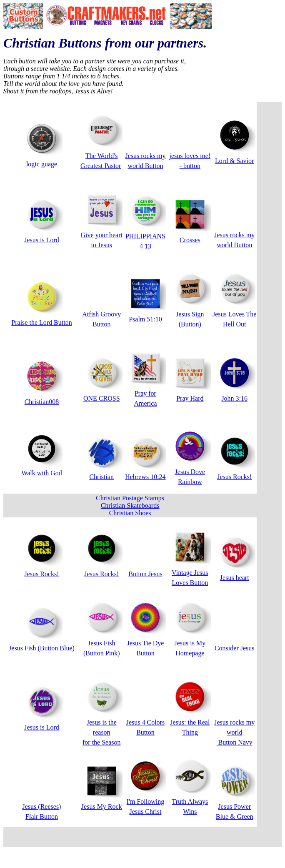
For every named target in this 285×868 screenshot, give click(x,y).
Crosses (190, 240)
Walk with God (41, 473)
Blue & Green (235, 817)
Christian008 (42, 402)
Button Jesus (145, 574)
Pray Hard (190, 398)
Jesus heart (235, 578)
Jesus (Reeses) (42, 807)
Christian (101, 477)
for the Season (102, 742)
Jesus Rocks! (234, 477)
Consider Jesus (235, 648)
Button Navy (235, 742)
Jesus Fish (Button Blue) (42, 648)
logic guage (42, 164)
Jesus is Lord (42, 240)
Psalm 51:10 (145, 319)
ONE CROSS (102, 398)
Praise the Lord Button (41, 322)
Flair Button (42, 817)
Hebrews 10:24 (145, 477)
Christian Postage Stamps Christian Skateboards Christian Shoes (130, 505)
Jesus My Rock (102, 807)
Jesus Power (234, 807)
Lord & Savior (234, 161)
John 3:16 (234, 398)
